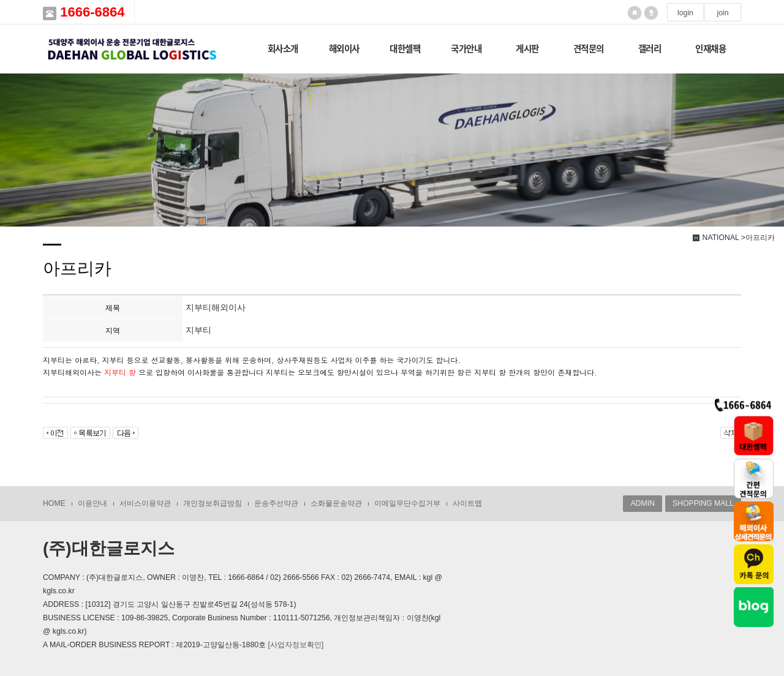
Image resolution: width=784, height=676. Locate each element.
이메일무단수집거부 (407, 503)
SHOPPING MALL (703, 503)
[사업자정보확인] (296, 645)
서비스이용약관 (145, 503)
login (685, 13)
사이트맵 (467, 503)
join (722, 13)
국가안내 (466, 48)
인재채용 (710, 48)
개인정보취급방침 (213, 503)
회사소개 (283, 48)
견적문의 (589, 48)
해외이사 (344, 48)
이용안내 (92, 503)
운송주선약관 (276, 503)
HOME (54, 503)
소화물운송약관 (336, 503)
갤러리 (650, 48)
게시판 (527, 48)
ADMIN (642, 503)
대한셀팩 (405, 48)
